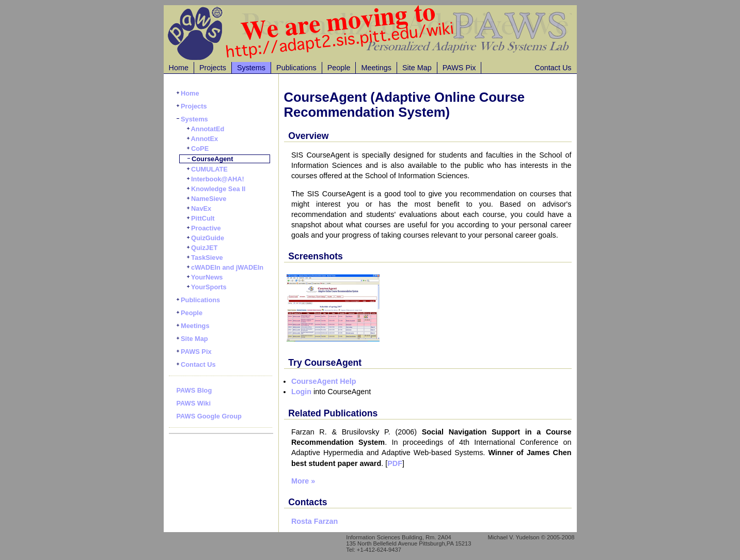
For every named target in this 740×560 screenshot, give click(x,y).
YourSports (207, 287)
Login (301, 392)
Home (179, 68)
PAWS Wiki (194, 403)
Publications (296, 68)
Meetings (376, 68)
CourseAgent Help (324, 381)
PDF (395, 463)
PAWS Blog (194, 390)
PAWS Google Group (209, 416)
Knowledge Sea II (216, 189)
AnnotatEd (206, 129)
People (339, 68)
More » (303, 481)
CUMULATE (207, 169)
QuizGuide (206, 238)
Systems (251, 68)
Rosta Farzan (314, 521)
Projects (213, 68)
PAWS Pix (459, 68)
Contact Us (553, 68)
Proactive (204, 228)
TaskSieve (205, 258)
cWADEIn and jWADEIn (225, 267)
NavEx (199, 208)
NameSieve (207, 199)
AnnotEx (203, 139)
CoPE (198, 149)
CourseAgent (210, 159)
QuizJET (202, 248)
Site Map (417, 68)
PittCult (201, 218)
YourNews (205, 277)
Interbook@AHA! (216, 179)
